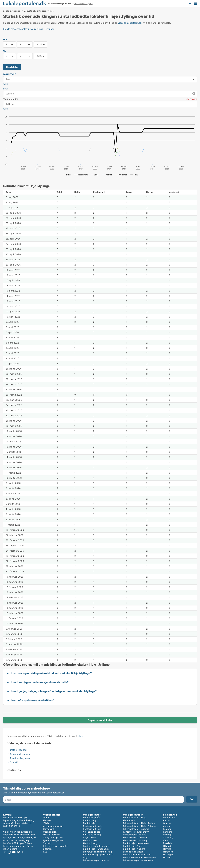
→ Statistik (13, 762)
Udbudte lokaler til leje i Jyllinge (39, 11)
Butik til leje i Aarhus (134, 846)
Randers (167, 832)
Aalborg (167, 826)
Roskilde (168, 843)
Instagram (9, 852)
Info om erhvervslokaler (55, 846)
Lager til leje (90, 837)
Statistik (47, 843)
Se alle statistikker (12, 11)
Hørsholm (168, 852)
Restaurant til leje (92, 829)
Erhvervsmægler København (138, 860)
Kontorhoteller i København (137, 854)
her (81, 736)
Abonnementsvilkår (53, 826)
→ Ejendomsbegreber (19, 758)
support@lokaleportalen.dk (17, 823)
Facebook (5, 852)
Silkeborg (168, 837)
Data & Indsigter (52, 835)
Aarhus (167, 820)
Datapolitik (49, 829)
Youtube (14, 852)
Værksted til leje (92, 832)
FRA (5, 39)
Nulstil (5, 84)
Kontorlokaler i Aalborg (135, 840)
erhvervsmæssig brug (84, 4)
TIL (5, 51)
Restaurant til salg (93, 826)
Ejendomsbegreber (53, 840)
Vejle (166, 840)
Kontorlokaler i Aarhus (135, 835)
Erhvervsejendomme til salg (97, 852)
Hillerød (167, 846)
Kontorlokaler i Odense (135, 837)
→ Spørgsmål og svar (19, 754)
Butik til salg (90, 820)
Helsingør (168, 854)
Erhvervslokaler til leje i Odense (140, 826)
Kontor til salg (90, 843)
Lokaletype (9, 74)
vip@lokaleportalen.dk (130, 23)
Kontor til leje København (136, 832)
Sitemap (47, 849)
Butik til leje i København (96, 849)
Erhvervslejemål (91, 817)
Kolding (167, 835)
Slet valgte (191, 99)
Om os (46, 817)
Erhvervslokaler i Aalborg (136, 829)
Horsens (167, 857)
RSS (45, 852)
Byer (6, 89)
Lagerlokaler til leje (133, 852)
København (169, 817)
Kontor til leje (90, 840)
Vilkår (46, 823)
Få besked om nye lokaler (190, 4)
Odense (167, 823)
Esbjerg (167, 829)
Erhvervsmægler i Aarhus (96, 860)
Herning (167, 849)
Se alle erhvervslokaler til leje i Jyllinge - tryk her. (29, 29)
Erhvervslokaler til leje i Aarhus (139, 823)
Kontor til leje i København (97, 846)
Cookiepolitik (50, 832)
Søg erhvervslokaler (100, 720)
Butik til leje (89, 823)
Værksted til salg (92, 835)
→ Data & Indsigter (17, 750)
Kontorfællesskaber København (139, 857)
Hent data (12, 67)
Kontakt (47, 820)
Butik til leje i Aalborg (134, 849)
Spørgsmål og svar (53, 837)
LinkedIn (23, 852)
